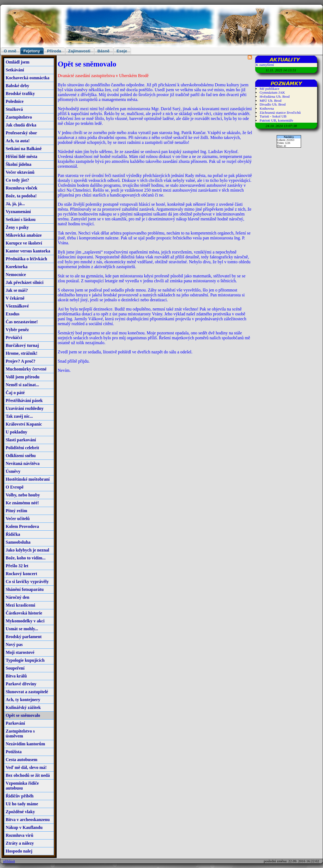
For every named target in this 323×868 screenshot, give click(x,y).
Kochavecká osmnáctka (28, 78)
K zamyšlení (265, 65)
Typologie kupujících (25, 660)
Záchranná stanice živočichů (280, 113)
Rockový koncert (21, 574)
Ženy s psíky (17, 227)
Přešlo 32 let (17, 566)
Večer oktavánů (20, 172)
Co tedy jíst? (17, 180)
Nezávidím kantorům (25, 744)
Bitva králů (16, 676)
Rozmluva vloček (22, 188)
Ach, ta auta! (18, 141)
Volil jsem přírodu (22, 377)
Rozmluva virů (20, 835)
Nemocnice (16, 275)
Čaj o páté (15, 393)
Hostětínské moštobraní (28, 479)
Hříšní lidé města (21, 156)
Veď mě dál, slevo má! (26, 767)
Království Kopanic (24, 424)
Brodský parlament (24, 637)
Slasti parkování (21, 440)
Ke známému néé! (22, 503)
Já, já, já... (15, 204)
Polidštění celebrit (22, 448)
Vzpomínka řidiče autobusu (22, 786)
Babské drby (17, 86)
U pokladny (17, 432)
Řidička (13, 534)
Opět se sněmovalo (23, 715)
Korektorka (17, 267)
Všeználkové (17, 306)
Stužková (14, 109)
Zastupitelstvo (19, 117)
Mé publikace (269, 89)
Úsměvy (13, 471)
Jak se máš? (17, 290)
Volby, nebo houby (23, 495)
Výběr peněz (17, 330)
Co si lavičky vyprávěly (27, 582)
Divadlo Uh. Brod (273, 104)
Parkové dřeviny (21, 684)
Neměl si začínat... (22, 385)
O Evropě (15, 487)
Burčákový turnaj (22, 345)
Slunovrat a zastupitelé (27, 692)
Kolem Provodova (22, 526)
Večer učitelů (18, 519)
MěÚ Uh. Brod (270, 101)
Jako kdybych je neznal (27, 550)
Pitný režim (16, 511)
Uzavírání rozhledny (25, 408)
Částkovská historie (24, 613)
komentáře (286, 120)
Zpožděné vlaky (20, 812)
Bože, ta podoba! (21, 196)
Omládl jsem (18, 62)
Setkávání (15, 70)
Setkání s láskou (21, 219)
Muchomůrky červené (26, 369)
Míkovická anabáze (24, 235)
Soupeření (15, 668)
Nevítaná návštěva (23, 463)
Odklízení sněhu (21, 456)
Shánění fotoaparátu (25, 589)
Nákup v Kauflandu (24, 827)
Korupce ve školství (24, 243)
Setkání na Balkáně (24, 149)
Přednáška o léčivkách (26, 259)
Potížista (14, 752)
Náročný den (17, 597)
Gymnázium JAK (272, 92)
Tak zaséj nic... (19, 416)
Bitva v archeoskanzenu (28, 820)
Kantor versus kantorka (28, 251)
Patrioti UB (268, 120)
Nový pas (14, 644)
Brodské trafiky (20, 94)
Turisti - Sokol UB (273, 116)
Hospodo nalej (19, 851)
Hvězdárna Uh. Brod (275, 96)
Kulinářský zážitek (23, 707)
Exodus (13, 314)
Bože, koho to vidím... (26, 558)
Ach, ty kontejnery (23, 700)
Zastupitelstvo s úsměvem (20, 734)
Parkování (15, 723)
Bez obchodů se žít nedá (28, 775)
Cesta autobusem (22, 760)
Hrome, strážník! (22, 353)
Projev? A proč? (21, 361)
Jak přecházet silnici (25, 282)
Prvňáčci (14, 338)
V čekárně (15, 298)
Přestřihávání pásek (24, 400)
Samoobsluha (18, 542)
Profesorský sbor (21, 133)
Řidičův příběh (20, 796)
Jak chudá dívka (21, 125)
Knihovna (267, 108)
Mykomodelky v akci (25, 621)
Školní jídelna (19, 164)
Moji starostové (20, 652)
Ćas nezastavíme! (22, 322)
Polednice (15, 101)
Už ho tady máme (22, 804)
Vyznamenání (18, 212)
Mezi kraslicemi (20, 605)
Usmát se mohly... (22, 629)
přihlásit (9, 861)
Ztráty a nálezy (20, 843)
